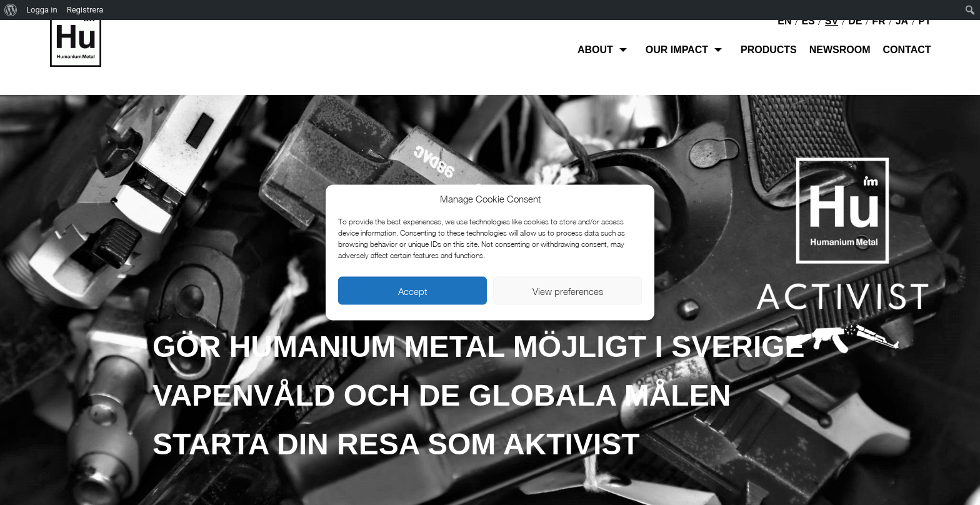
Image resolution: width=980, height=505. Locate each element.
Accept (412, 291)
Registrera (85, 10)
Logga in (42, 10)
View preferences (568, 291)
